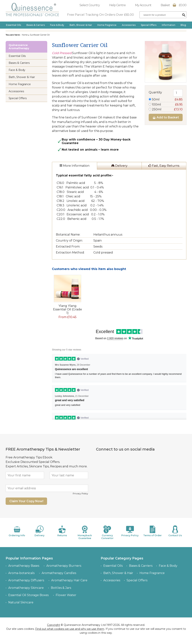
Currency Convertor (107, 532)
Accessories (129, 25)
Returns (62, 531)
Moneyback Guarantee (85, 532)
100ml (166, 104)
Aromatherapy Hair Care (69, 580)
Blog (183, 25)
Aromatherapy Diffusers (26, 580)
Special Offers (149, 25)
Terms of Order (152, 531)
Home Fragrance (107, 25)
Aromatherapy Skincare (26, 588)
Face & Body (57, 25)
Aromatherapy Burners (64, 566)
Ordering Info (17, 531)
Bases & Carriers (36, 25)
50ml (166, 99)
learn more (110, 150)
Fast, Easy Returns (164, 166)
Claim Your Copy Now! (26, 501)
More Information (75, 166)
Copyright (54, 625)
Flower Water (66, 595)
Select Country (90, 5)
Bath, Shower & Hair (81, 25)
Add (166, 117)
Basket (174, 5)
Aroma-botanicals (21, 573)
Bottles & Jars (61, 588)
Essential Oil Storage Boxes (28, 595)
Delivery (119, 166)
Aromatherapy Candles (59, 573)
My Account (143, 5)
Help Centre (117, 5)
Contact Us (175, 531)
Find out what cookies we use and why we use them (70, 629)
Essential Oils (13, 25)
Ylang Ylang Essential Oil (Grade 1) (67, 309)
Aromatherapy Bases (24, 566)
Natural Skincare (21, 602)
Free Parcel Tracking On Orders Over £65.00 (100, 15)
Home (25, 35)
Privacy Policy (80, 493)
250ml (166, 109)
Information (169, 25)
